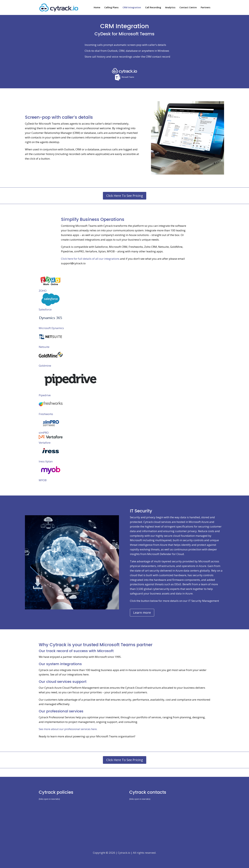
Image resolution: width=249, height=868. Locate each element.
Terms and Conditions (55, 816)
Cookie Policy (50, 812)
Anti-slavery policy (53, 837)
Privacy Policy (50, 808)
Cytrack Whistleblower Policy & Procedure (68, 833)
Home (97, 8)
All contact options (144, 812)
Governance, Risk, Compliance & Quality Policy (70, 821)
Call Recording (153, 8)
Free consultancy (143, 808)
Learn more (142, 613)
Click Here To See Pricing (125, 196)
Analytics (170, 8)
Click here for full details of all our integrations (90, 259)
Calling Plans (111, 8)
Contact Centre (188, 8)
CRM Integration (132, 8)
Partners (205, 8)
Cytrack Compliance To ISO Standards (65, 829)
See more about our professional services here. (68, 729)
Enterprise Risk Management (60, 825)
